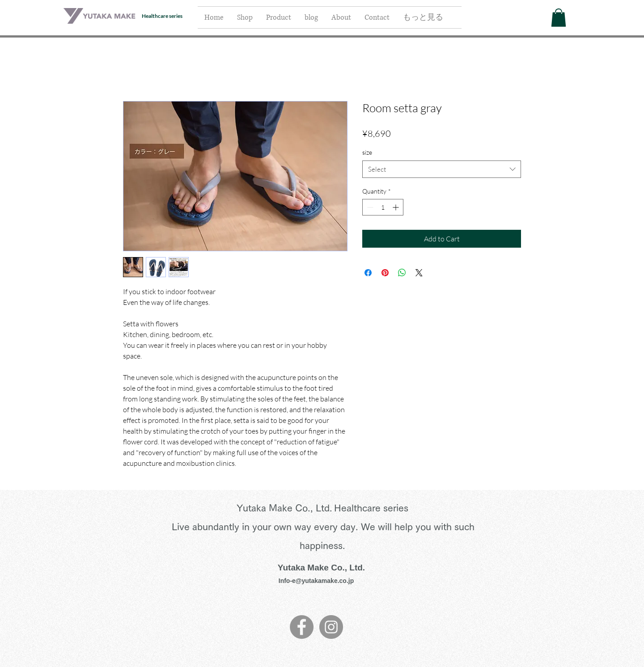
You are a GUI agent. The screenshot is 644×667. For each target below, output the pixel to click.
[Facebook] (302, 627)
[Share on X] (419, 273)
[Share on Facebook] (368, 273)
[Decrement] (369, 207)
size (367, 152)
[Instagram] (331, 627)
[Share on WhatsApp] (402, 273)
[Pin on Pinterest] (385, 273)
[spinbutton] (383, 207)
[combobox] (442, 169)
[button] (559, 18)
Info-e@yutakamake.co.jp (316, 581)
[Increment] (396, 207)
